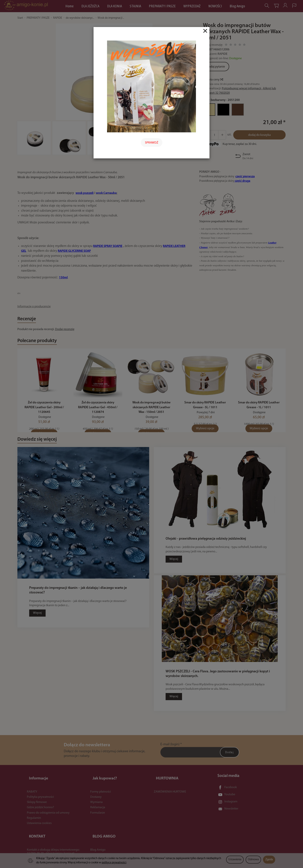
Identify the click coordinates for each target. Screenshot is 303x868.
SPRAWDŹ (152, 143)
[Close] (205, 31)
